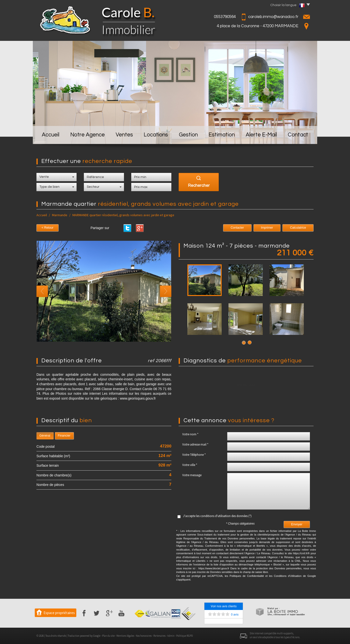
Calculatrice (298, 228)
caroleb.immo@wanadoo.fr (273, 17)
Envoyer (297, 524)
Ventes (124, 135)
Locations (156, 135)
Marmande (60, 215)
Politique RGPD (184, 636)
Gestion (188, 135)
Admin (171, 636)
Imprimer (267, 228)
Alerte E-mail (261, 135)
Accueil (51, 135)
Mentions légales (125, 636)
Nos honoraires (144, 636)
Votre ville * (190, 465)
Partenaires (159, 636)
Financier (64, 436)
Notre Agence (87, 135)
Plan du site (108, 636)
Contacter (237, 228)
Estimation (222, 135)
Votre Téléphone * (194, 455)
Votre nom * (190, 434)
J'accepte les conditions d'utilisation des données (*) (217, 516)
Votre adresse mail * (195, 444)
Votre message (192, 475)
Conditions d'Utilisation (288, 576)
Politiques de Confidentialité (247, 576)
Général (45, 436)
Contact (298, 135)
